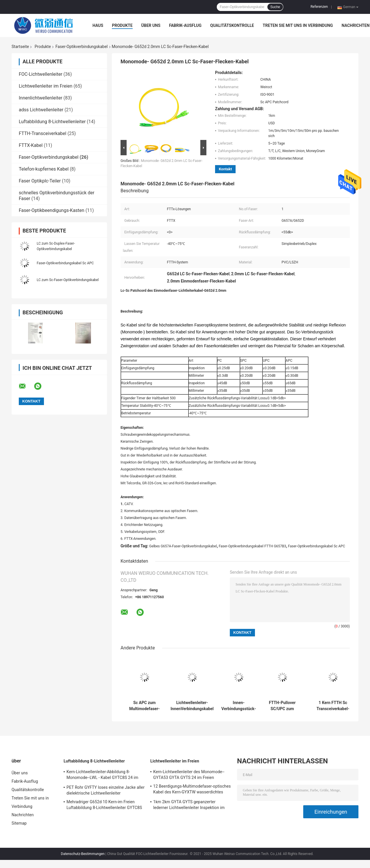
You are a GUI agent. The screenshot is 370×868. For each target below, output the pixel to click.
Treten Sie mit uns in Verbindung (298, 25)
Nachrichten (356, 25)
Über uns (151, 25)
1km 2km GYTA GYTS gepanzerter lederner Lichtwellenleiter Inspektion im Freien (189, 806)
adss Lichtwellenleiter (41, 110)
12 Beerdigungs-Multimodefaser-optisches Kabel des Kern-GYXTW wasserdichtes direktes (192, 790)
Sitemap (19, 823)
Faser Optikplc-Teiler (40, 181)
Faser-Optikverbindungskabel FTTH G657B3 (252, 546)
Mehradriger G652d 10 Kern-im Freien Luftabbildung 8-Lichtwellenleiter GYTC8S (104, 805)
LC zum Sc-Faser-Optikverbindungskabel (68, 280)
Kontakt (225, 169)
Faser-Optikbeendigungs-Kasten (52, 210)
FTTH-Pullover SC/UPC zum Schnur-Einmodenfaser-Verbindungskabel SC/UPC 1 (282, 706)
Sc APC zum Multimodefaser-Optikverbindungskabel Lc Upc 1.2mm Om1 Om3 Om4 (144, 706)
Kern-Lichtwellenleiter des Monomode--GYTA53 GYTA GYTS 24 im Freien (189, 775)
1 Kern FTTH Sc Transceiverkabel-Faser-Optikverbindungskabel (333, 706)
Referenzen (319, 7)
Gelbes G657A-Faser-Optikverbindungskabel (183, 546)
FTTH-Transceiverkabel (42, 133)
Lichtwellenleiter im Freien (46, 86)
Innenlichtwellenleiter (41, 98)
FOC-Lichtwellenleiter (41, 74)
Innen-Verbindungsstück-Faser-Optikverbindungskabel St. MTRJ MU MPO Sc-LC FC (239, 706)
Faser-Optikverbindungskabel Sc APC (65, 263)
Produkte (122, 25)
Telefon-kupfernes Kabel (44, 169)
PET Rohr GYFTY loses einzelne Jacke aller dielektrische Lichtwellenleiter (106, 790)
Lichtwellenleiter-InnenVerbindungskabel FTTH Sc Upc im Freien (192, 706)
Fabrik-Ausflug (185, 25)
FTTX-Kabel (31, 145)
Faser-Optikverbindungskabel (82, 47)
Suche (275, 7)
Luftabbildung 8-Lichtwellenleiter (52, 122)
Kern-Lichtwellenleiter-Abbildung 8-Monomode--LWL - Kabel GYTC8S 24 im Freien (102, 775)
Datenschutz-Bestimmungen (83, 854)
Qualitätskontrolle (232, 25)
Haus (98, 25)
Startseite (20, 47)
